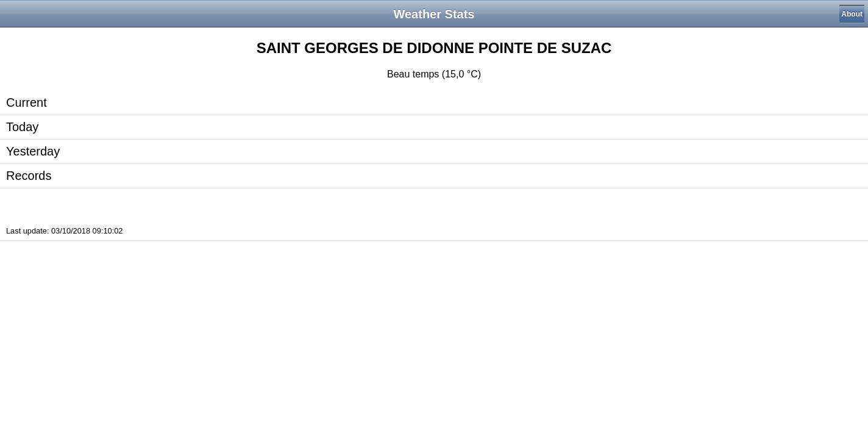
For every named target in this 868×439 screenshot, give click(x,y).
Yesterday (33, 151)
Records (29, 176)
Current (27, 102)
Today (22, 127)
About (852, 14)
